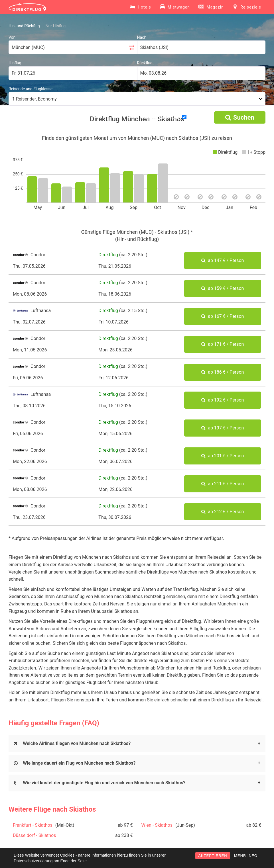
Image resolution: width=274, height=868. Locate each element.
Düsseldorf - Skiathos (34, 835)
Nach (142, 37)
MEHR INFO (246, 856)
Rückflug (145, 63)
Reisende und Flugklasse (31, 89)
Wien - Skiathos (157, 825)
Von (12, 37)
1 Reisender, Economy (34, 99)
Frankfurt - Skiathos (33, 825)
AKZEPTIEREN (213, 856)
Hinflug (15, 63)
